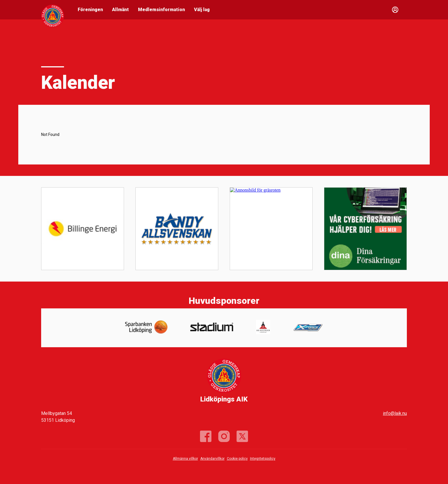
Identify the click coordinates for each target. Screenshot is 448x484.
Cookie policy (237, 459)
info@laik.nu (395, 413)
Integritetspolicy (263, 459)
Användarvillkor (212, 459)
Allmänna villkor (185, 459)
